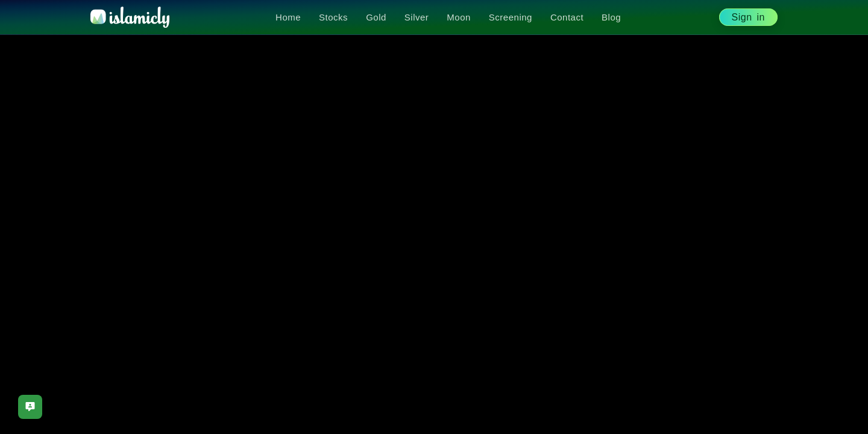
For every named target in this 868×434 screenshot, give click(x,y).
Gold (376, 17)
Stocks (333, 17)
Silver (417, 17)
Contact (567, 17)
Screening (511, 17)
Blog (611, 17)
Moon (459, 17)
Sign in (748, 17)
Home (288, 17)
